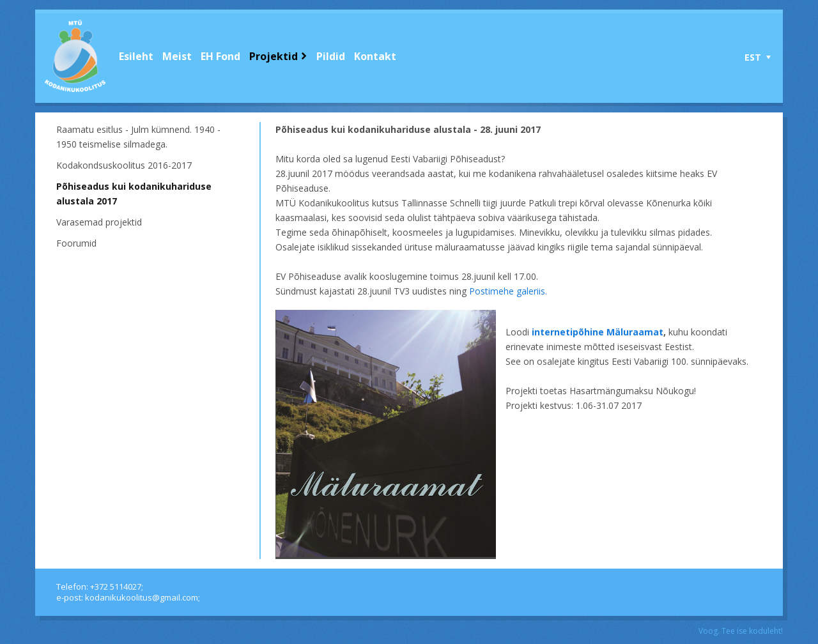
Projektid (274, 56)
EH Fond (220, 56)
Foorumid (76, 243)
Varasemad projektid (99, 222)
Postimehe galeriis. (508, 291)
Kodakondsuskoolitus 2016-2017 (124, 165)
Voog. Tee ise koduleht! (741, 631)
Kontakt (375, 56)
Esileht (136, 56)
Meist (177, 56)
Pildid (331, 56)
